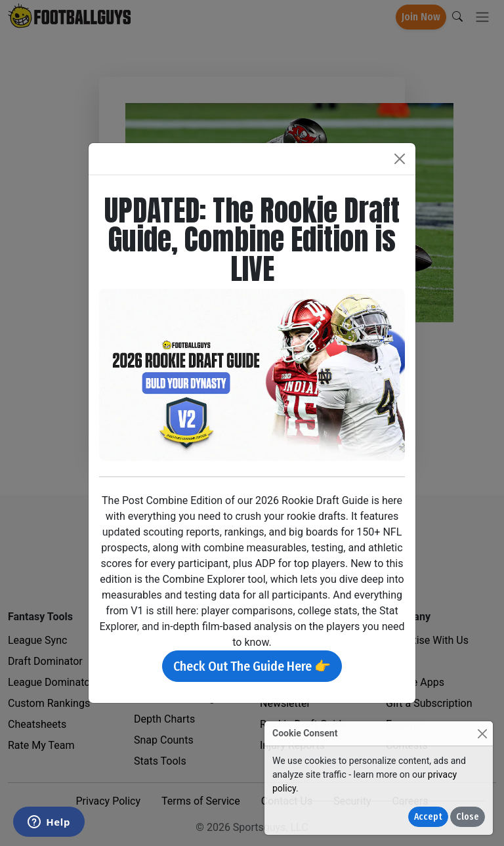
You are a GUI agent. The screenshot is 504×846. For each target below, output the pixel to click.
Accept (428, 817)
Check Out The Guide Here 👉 (252, 666)
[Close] (482, 733)
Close (468, 817)
